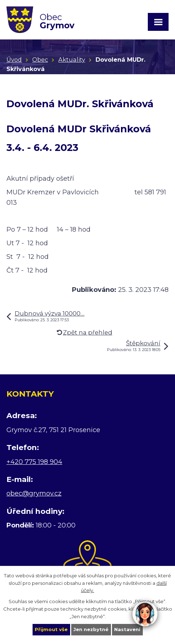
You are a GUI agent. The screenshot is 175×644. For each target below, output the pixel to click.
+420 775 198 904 (34, 462)
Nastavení (127, 629)
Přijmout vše (51, 629)
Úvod (14, 60)
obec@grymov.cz (34, 493)
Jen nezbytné (91, 629)
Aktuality (72, 60)
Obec (40, 60)
